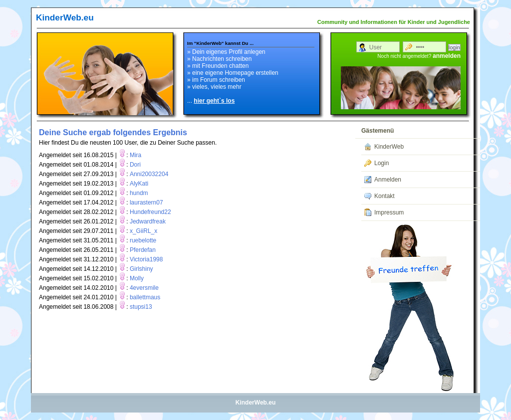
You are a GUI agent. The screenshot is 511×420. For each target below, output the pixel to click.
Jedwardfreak (148, 221)
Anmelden (388, 180)
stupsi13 (141, 307)
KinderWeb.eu (65, 17)
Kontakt (384, 196)
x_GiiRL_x (143, 231)
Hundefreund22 (150, 212)
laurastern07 (146, 203)
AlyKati (139, 184)
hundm (139, 193)
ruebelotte (143, 240)
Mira (135, 155)
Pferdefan (143, 250)
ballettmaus (145, 297)
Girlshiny (141, 269)
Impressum (389, 212)
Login (382, 163)
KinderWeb (389, 147)
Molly (137, 278)
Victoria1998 (146, 259)
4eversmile (144, 288)
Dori (135, 165)
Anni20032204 (149, 174)
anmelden (447, 56)
